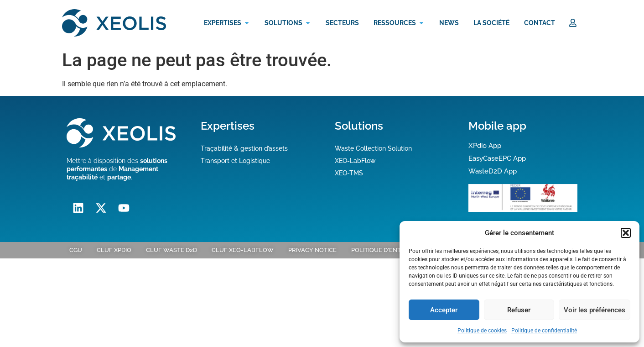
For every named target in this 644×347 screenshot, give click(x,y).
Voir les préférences (595, 310)
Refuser (519, 310)
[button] (626, 233)
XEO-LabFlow (355, 161)
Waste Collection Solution (373, 148)
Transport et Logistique (235, 161)
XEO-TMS (349, 173)
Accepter (444, 310)
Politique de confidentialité (544, 331)
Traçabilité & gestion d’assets (244, 148)
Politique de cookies (482, 331)
